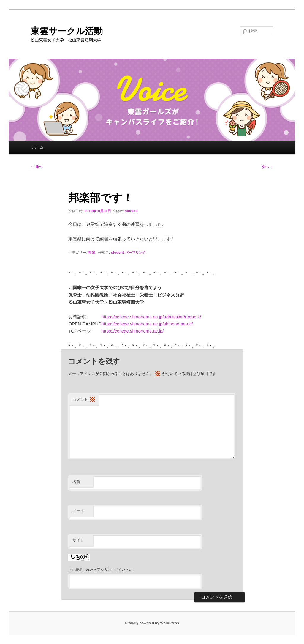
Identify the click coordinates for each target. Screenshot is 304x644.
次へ (267, 167)
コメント (84, 400)
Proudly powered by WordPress (152, 623)
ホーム (38, 147)
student (131, 211)
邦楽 (92, 253)
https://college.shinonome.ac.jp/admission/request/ (151, 317)
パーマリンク (135, 253)
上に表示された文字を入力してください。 (102, 570)
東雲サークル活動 (67, 31)
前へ (36, 167)
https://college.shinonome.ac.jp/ (132, 331)
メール (78, 511)
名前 (76, 482)
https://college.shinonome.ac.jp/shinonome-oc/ (147, 324)
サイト (78, 540)
